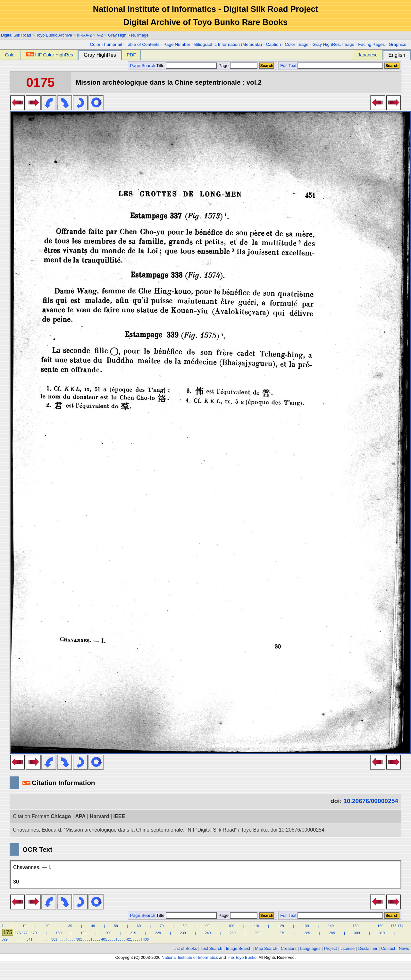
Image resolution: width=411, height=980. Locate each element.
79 (162, 926)
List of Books (185, 948)
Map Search (266, 948)
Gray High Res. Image (128, 35)
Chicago (61, 816)
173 (394, 926)
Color (10, 55)
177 (25, 933)
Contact (388, 948)
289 (307, 933)
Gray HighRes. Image (333, 44)
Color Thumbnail (106, 44)
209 (109, 933)
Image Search (239, 948)
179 (34, 933)
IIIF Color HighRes (50, 55)
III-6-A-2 (84, 35)
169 (380, 926)
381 (79, 939)
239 (183, 933)
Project (331, 948)
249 (208, 933)
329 (5, 939)
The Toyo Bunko (242, 957)
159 (356, 926)
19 (24, 926)
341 (30, 939)
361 (54, 939)
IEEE (119, 816)
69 (139, 926)
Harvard (99, 816)
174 (401, 926)
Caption (273, 44)
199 (84, 933)
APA (80, 816)
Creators (289, 948)
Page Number (177, 44)
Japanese (368, 55)
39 (70, 926)
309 (357, 933)
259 (233, 933)
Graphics (397, 44)
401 (104, 939)
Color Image (297, 44)
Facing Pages (371, 44)
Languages (310, 948)
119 (256, 926)
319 (382, 933)
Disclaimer (368, 948)
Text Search (212, 948)
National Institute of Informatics (190, 957)
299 (332, 933)
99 (207, 926)
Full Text (288, 66)
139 (306, 926)
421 (129, 939)
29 (47, 926)
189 (59, 933)
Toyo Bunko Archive (54, 35)
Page (237, 66)
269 (258, 933)
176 (18, 933)
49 (93, 926)
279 (282, 933)
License (348, 948)
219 (133, 933)
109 (231, 926)
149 (331, 926)
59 (116, 926)
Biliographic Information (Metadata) (228, 44)
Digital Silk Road (16, 35)
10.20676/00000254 (371, 801)
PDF (131, 55)
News (404, 948)
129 (281, 926)
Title (187, 66)
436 (146, 939)
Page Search (143, 66)
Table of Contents (143, 44)
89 (184, 926)
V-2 (100, 35)
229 (158, 933)
